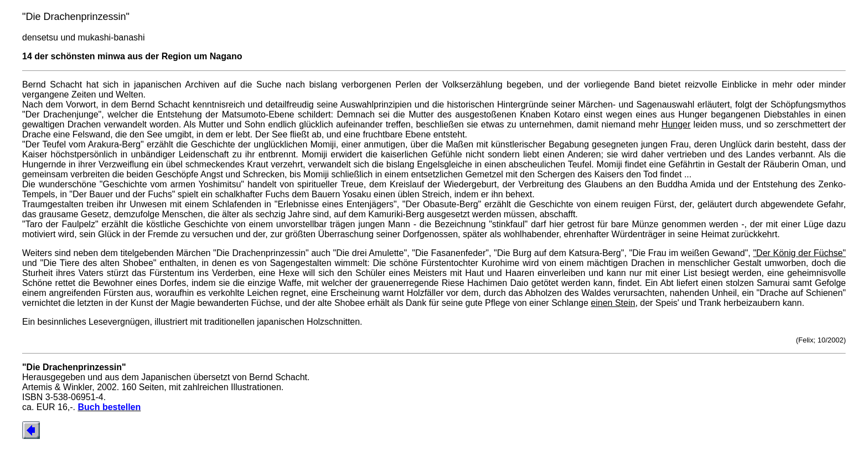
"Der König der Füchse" (799, 253)
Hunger (676, 124)
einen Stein (613, 303)
